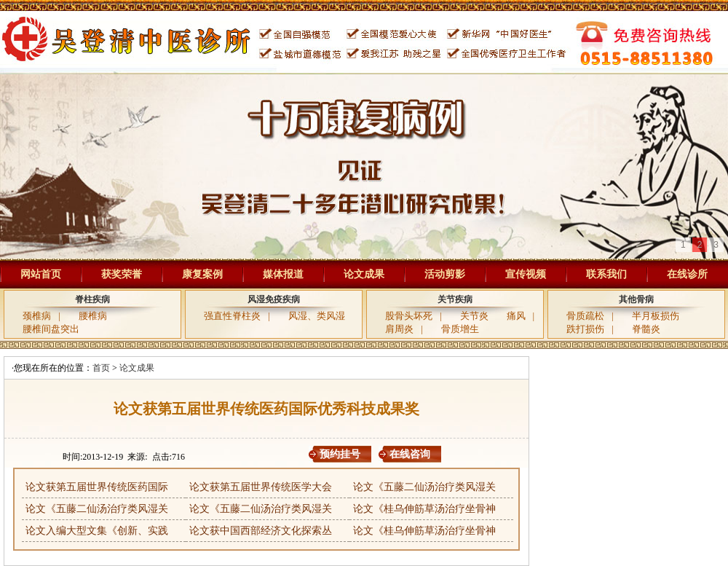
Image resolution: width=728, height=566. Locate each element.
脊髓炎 (646, 329)
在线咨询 (410, 454)
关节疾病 (455, 299)
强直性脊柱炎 (232, 316)
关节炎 (474, 316)
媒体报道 (283, 274)
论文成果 (364, 274)
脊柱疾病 (92, 299)
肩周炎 (399, 329)
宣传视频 (526, 274)
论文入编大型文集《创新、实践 (97, 531)
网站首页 (41, 274)
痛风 (516, 316)
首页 (101, 368)
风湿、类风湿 (317, 316)
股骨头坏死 (409, 316)
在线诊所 (687, 274)
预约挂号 (340, 454)
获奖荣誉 (122, 274)
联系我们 (606, 274)
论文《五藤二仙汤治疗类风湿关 (424, 487)
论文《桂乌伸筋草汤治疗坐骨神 (424, 509)
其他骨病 (636, 299)
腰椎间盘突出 (51, 329)
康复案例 (202, 274)
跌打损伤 (585, 329)
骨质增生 (460, 329)
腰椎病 (93, 316)
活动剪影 (445, 274)
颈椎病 (37, 316)
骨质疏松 (585, 316)
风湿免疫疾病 (274, 299)
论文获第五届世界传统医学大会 (261, 487)
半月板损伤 (656, 316)
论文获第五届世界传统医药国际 (97, 487)
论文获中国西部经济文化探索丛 (261, 531)
